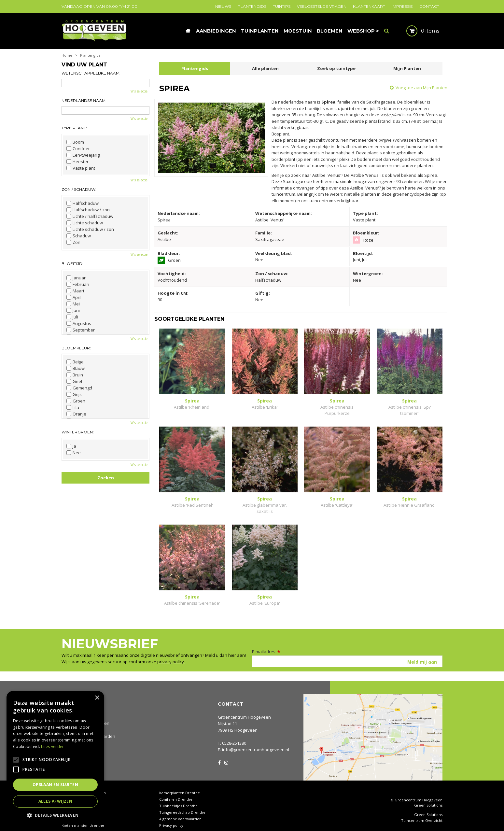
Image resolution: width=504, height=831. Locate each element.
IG (226, 755)
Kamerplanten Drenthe (180, 786)
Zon (73, 242)
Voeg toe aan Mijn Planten (421, 88)
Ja (71, 446)
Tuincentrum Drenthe (81, 793)
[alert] (55, 758)
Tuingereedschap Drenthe (182, 806)
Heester (77, 162)
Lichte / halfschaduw (90, 216)
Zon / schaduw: (79, 189)
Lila (73, 407)
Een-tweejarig (83, 155)
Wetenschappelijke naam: (91, 73)
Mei (73, 304)
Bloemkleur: (76, 348)
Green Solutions (428, 799)
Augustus (79, 323)
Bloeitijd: (72, 264)
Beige (75, 362)
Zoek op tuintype (336, 68)
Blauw (76, 368)
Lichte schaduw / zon (90, 229)
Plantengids (195, 68)
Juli (72, 317)
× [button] (97, 698)
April (74, 297)
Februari (78, 284)
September (81, 330)
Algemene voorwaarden (180, 812)
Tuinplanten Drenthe (80, 812)
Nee (74, 453)
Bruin (75, 375)
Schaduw (79, 236)
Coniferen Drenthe (176, 793)
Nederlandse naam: (84, 100)
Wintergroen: (78, 432)
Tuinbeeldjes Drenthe (178, 799)
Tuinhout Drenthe (77, 799)
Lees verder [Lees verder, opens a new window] (52, 746)
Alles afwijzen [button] (56, 801)
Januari (77, 278)
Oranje (76, 414)
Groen (76, 401)
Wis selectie (139, 91)
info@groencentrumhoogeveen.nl (256, 743)
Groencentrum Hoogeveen (244, 711)
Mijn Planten (407, 68)
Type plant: (74, 128)
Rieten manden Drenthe (83, 819)
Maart (75, 291)
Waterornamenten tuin (82, 806)
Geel (74, 381)
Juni (73, 310)
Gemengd (79, 388)
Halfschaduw (83, 203)
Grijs (74, 394)
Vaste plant (81, 168)
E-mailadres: (266, 645)
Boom (75, 142)
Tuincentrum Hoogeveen (84, 786)
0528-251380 (234, 737)
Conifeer (78, 148)
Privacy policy (171, 819)
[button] (55, 815)
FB (219, 755)
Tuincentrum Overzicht (422, 814)
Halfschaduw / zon (88, 210)
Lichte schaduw (85, 223)
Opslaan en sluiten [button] (55, 785)
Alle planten (265, 68)
